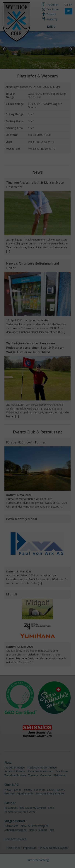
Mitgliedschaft (15, 821)
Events (17, 790)
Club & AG (12, 785)
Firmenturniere (15, 839)
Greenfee (46, 775)
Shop (51, 808)
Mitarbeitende (25, 793)
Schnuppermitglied (15, 830)
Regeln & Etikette (15, 771)
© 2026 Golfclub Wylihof (54, 848)
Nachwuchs (11, 826)
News (37, 172)
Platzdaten (60, 775)
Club (31, 432)
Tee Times (53, 9)
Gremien (10, 793)
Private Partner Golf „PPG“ (20, 812)
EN (71, 5)
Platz (8, 763)
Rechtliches (13, 848)
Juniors (61, 790)
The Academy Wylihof (33, 808)
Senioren (39, 790)
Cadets (43, 830)
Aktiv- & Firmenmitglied (34, 826)
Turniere (51, 14)
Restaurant (51, 432)
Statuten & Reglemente (50, 793)
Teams (28, 790)
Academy (52, 19)
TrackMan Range (15, 767)
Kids (52, 830)
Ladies (51, 790)
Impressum (30, 848)
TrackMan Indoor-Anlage (42, 767)
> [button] (70, 49)
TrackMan (52, 5)
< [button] (5, 49)
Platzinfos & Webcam (37, 76)
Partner (10, 803)
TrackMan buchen (15, 775)
